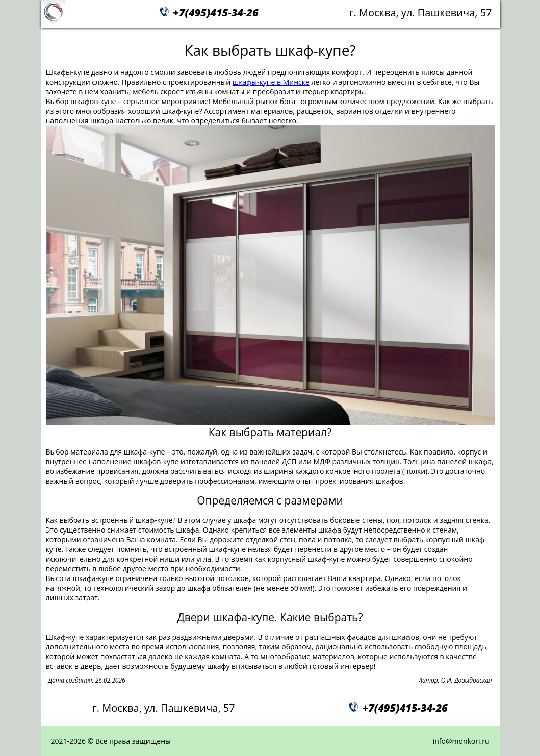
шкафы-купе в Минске (271, 82)
